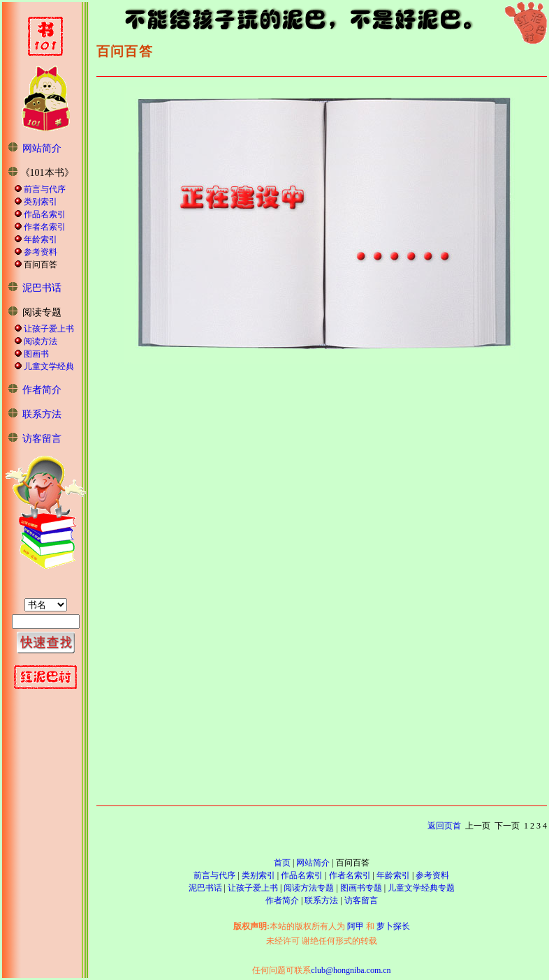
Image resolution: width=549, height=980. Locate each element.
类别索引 (41, 202)
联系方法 (42, 414)
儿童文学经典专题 (421, 888)
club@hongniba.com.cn (351, 970)
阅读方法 (41, 341)
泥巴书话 (42, 288)
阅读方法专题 (309, 888)
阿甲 (356, 926)
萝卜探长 (393, 926)
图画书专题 (361, 888)
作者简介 (42, 390)
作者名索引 (45, 227)
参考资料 (41, 252)
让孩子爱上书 (49, 329)
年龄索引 (41, 239)
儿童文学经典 (49, 366)
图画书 (36, 354)
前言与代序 (45, 189)
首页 (282, 863)
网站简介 (42, 148)
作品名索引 (45, 214)
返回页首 (444, 826)
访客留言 (42, 439)
